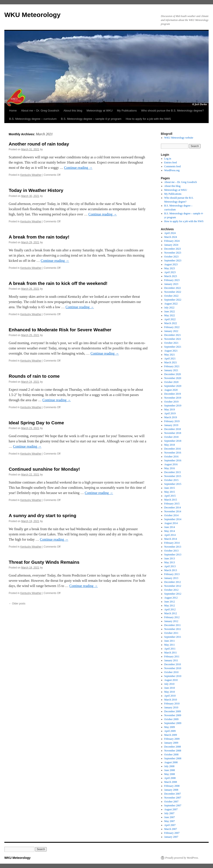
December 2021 (173, 335)
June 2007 (170, 817)
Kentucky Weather (31, 175)
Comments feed (173, 166)
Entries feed (171, 162)
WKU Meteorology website (179, 138)
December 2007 (173, 794)
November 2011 (173, 629)
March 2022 (171, 323)
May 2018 (170, 445)
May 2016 (170, 468)
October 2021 (171, 343)
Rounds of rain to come (34, 376)
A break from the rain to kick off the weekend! (58, 283)
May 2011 (170, 645)
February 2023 (172, 280)
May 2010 (170, 692)
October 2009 (171, 719)
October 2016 (171, 457)
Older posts (17, 604)
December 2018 (173, 429)
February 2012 (172, 617)
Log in (168, 159)
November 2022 (173, 292)
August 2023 (171, 264)
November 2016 (173, 453)
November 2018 (173, 433)
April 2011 (170, 649)
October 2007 (171, 802)
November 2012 (173, 586)
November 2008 (173, 751)
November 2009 (173, 715)
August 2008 (171, 762)
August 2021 (171, 351)
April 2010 (170, 696)
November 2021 (173, 339)
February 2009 (172, 739)
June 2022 (170, 311)
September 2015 (173, 484)
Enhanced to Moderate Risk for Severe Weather (60, 330)
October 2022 (171, 296)
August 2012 (171, 598)
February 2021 (172, 366)
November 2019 (173, 398)
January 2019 (171, 425)
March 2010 (171, 700)
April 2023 (170, 272)
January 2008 (171, 790)
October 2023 (171, 257)
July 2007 (169, 813)
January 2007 (171, 837)
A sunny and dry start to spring (42, 515)
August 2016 (171, 464)
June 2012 (170, 602)
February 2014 (172, 543)
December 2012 (173, 582)
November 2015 (173, 476)
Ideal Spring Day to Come (36, 423)
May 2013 (170, 562)
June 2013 (170, 558)
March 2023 (171, 276)
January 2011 (171, 660)
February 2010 (172, 704)
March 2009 (171, 735)
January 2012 (171, 621)
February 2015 (172, 504)
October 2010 (171, 672)
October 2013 (171, 551)
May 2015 (170, 492)
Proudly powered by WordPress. (182, 858)
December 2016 (173, 449)
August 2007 (171, 809)
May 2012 (170, 606)
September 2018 (173, 441)
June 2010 (170, 688)
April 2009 (170, 731)
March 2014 (171, 539)
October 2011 (171, 633)
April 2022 (170, 319)
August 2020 (171, 390)
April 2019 (170, 413)
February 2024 (172, 241)
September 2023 (173, 261)
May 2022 (170, 315)
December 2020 (173, 374)
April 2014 (170, 535)
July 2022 (169, 308)
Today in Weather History (36, 190)
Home (13, 111)
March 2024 (171, 237)
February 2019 (172, 421)
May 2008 (170, 774)
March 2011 (171, 653)
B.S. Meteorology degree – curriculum (33, 119)
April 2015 (170, 496)
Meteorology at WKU (100, 111)
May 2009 (170, 727)
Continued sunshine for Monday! (44, 469)
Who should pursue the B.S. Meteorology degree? (172, 111)
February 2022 (172, 327)
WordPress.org (172, 170)
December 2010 (173, 664)
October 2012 (171, 590)
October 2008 (171, 755)
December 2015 (173, 472)
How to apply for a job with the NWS (148, 119)
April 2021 (170, 359)
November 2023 (173, 253)
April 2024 (170, 233)
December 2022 (173, 288)
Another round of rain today (39, 144)
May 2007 (170, 821)
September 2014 (173, 519)
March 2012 (171, 613)
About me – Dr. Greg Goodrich (40, 111)
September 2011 (173, 637)
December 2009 (173, 711)
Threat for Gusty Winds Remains (44, 562)
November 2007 (173, 798)
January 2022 (171, 331)
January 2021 (171, 370)
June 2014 (170, 527)
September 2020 (173, 386)
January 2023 (171, 284)
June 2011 (170, 641)
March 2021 (171, 362)
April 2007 (170, 825)
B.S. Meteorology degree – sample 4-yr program (91, 119)
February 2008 (172, 786)
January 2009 (171, 743)
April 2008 (170, 778)
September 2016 (173, 460)
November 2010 (173, 668)
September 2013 (173, 555)
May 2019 (170, 409)
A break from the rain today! (39, 237)
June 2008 (170, 770)
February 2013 (172, 574)
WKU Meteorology (32, 15)
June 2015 (170, 488)
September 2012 (173, 594)
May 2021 (170, 355)
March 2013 (171, 570)
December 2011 (173, 625)
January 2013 (171, 578)
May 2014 (170, 531)
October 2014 (171, 515)
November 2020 (173, 378)
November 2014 (173, 511)
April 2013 (170, 566)
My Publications (127, 111)
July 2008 (169, 766)
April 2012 (170, 609)
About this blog (73, 111)
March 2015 (171, 500)
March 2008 (171, 782)
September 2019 (173, 406)
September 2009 (173, 723)
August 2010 (171, 680)
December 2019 (173, 394)
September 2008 (173, 758)
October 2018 (171, 437)
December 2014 (173, 508)
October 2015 (171, 480)
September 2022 (173, 300)
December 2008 (173, 747)
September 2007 (173, 805)
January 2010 (171, 707)
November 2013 (173, 547)
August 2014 (171, 523)
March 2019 (171, 417)
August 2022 (171, 304)
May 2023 (170, 268)
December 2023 (173, 249)
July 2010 (169, 684)
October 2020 (171, 382)
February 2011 (172, 656)
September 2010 (173, 676)
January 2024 (171, 245)
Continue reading (78, 168)
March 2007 (171, 829)
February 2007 (172, 833)
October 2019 (171, 402)
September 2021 (173, 347)
